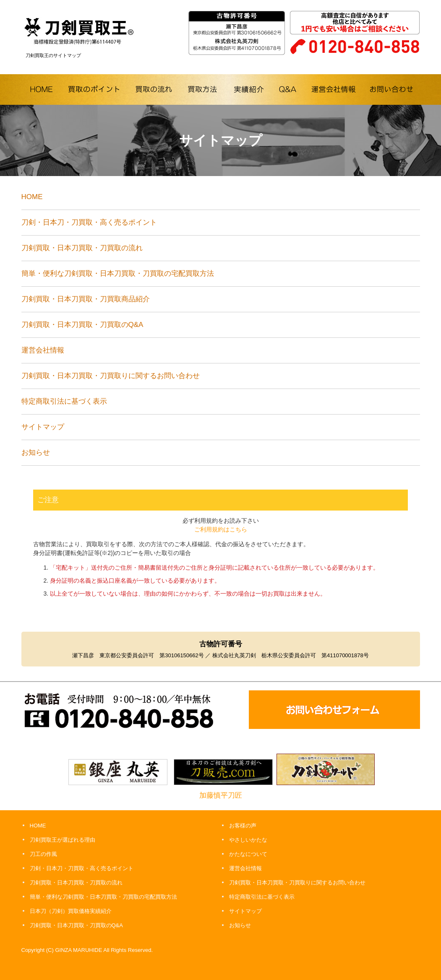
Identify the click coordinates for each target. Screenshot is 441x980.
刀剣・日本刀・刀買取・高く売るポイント (89, 222)
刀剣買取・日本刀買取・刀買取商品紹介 (86, 299)
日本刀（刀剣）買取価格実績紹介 (71, 911)
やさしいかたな (248, 840)
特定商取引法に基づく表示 (64, 401)
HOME (32, 197)
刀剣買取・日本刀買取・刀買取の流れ (82, 248)
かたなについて (248, 854)
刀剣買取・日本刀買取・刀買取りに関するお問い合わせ (111, 376)
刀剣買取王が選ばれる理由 (63, 840)
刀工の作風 (43, 854)
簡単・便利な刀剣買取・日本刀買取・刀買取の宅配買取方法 (118, 274)
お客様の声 (243, 826)
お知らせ (36, 452)
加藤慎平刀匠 (221, 795)
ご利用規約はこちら (221, 529)
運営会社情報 (43, 350)
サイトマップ (43, 427)
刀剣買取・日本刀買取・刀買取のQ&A (86, 325)
